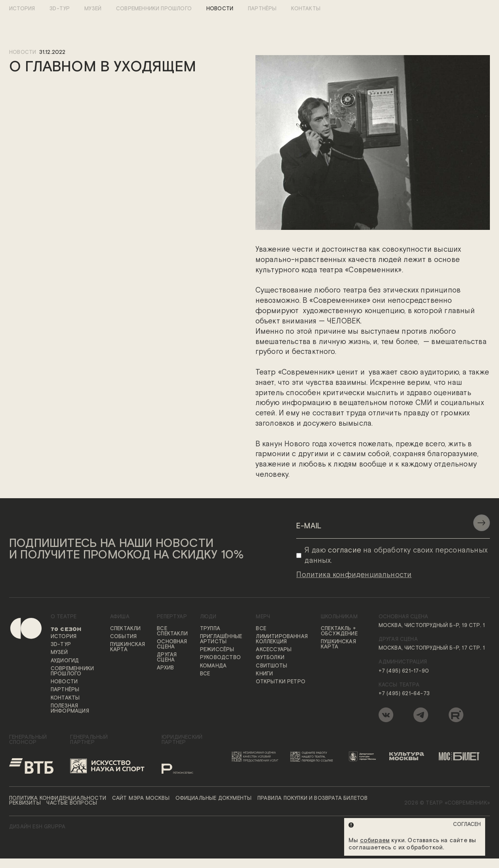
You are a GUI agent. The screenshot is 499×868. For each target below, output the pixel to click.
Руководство (220, 659)
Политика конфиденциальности (58, 799)
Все (205, 674)
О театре (64, 618)
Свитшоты (271, 666)
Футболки (270, 659)
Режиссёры (217, 650)
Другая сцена (167, 658)
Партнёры (262, 9)
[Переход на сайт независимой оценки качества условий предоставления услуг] (256, 756)
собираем (375, 840)
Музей (93, 9)
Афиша (120, 618)
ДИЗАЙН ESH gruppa (37, 828)
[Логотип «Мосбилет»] (462, 756)
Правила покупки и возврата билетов (312, 799)
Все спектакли (172, 632)
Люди (208, 618)
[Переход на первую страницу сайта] (19, 670)
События (123, 637)
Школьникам (339, 618)
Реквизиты (25, 804)
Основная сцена (172, 645)
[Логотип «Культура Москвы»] (409, 756)
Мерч (263, 618)
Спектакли (126, 629)
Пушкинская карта (128, 648)
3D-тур (60, 9)
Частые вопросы (72, 804)
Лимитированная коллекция (282, 640)
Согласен (467, 825)
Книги (264, 674)
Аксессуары (274, 650)
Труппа (210, 629)
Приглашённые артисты (221, 640)
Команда (213, 666)
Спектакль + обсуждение (339, 632)
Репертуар (172, 618)
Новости (220, 9)
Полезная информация (70, 709)
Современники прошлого (154, 9)
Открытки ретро (281, 683)
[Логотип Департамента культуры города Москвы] (364, 756)
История (22, 9)
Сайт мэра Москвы (141, 799)
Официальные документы (214, 799)
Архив (165, 669)
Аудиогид (65, 661)
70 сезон (66, 629)
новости (23, 53)
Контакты (306, 9)
